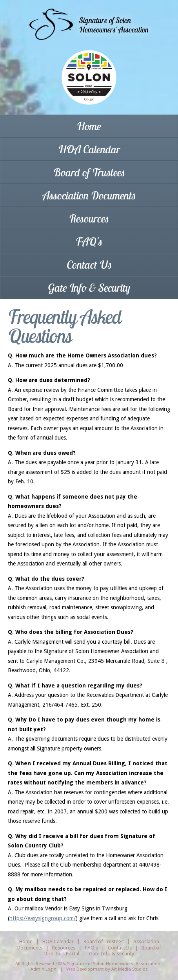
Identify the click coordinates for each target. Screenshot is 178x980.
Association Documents (89, 195)
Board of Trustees (89, 172)
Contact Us (89, 265)
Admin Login (44, 969)
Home (89, 126)
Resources (89, 218)
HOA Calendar (89, 149)
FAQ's (89, 241)
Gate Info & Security (89, 288)
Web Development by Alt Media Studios (107, 969)
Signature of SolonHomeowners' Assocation (114, 25)
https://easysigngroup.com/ (43, 918)
